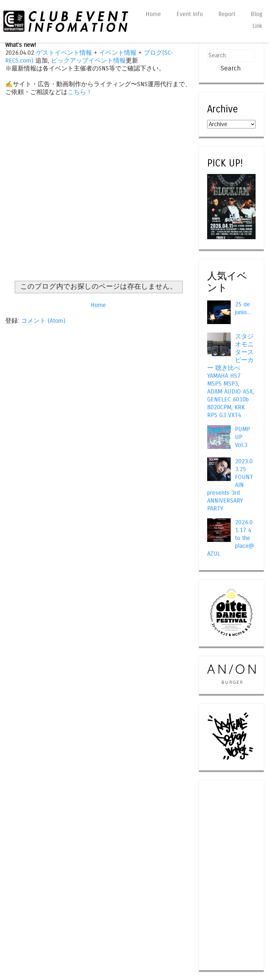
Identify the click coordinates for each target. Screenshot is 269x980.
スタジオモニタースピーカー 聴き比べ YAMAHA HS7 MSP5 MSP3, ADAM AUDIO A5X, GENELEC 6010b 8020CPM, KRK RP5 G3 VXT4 (231, 376)
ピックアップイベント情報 (88, 61)
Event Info (190, 14)
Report (227, 14)
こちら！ (80, 92)
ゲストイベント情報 (64, 53)
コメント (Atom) (43, 321)
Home (153, 14)
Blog (257, 14)
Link (257, 26)
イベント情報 (118, 53)
